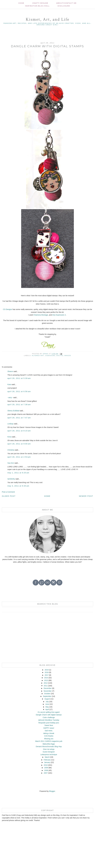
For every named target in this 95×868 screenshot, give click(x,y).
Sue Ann (11, 463)
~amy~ (10, 397)
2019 (47, 670)
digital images (64, 356)
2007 (46, 773)
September (47, 696)
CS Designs (8, 309)
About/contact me (66, 3)
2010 (46, 765)
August (47, 699)
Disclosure (64, 6)
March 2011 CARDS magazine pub (49, 741)
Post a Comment (8, 492)
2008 (46, 770)
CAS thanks (49, 736)
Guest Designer (49, 752)
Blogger (52, 791)
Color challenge (49, 717)
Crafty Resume (40, 3)
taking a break (49, 733)
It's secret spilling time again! (49, 712)
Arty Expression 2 (59, 315)
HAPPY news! (49, 728)
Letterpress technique (49, 754)
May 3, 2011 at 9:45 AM (18, 486)
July (47, 702)
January (47, 762)
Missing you (49, 739)
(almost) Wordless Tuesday (49, 720)
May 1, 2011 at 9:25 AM (18, 473)
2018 (47, 672)
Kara (9, 384)
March (47, 757)
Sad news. (49, 731)
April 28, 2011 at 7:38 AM (19, 405)
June (47, 704)
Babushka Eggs (49, 744)
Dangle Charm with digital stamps (49, 715)
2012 (46, 683)
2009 (46, 768)
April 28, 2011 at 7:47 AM (19, 418)
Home (21, 3)
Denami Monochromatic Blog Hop (49, 746)
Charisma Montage (41, 315)
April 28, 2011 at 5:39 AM (19, 378)
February (47, 760)
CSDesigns (50, 356)
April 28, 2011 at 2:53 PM (19, 457)
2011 (46, 686)
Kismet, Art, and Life (48, 19)
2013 (46, 680)
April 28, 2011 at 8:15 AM (19, 431)
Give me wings (49, 749)
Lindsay (10, 424)
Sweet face (49, 725)
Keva (9, 437)
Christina (11, 450)
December (48, 688)
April (47, 709)
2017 (47, 675)
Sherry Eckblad (13, 411)
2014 (46, 678)
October (47, 694)
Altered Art (38, 356)
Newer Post (86, 496)
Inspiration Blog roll (37, 6)
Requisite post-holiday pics (49, 723)
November (48, 691)
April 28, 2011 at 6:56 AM (19, 391)
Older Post (9, 496)
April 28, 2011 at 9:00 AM (19, 444)
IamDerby (11, 479)
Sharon (10, 371)
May (47, 707)
